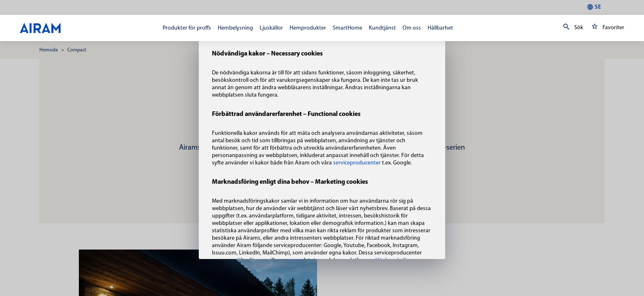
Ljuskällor (271, 28)
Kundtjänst (382, 28)
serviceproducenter (358, 163)
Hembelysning (235, 28)
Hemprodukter (308, 28)
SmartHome (347, 28)
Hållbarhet (440, 28)
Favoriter (606, 28)
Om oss (412, 28)
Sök (572, 28)
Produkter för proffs (187, 28)
